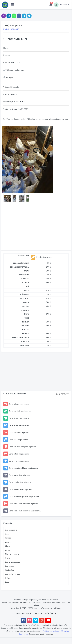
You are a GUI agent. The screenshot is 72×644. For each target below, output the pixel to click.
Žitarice (8, 542)
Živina (8, 550)
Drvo (7, 582)
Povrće (8, 538)
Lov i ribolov (10, 566)
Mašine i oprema (12, 554)
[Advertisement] (36, 227)
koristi (16, 625)
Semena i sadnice (12, 562)
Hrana (8, 558)
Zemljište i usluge (13, 574)
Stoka (7, 546)
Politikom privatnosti (51, 631)
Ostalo (8, 578)
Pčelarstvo (10, 570)
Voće (7, 534)
